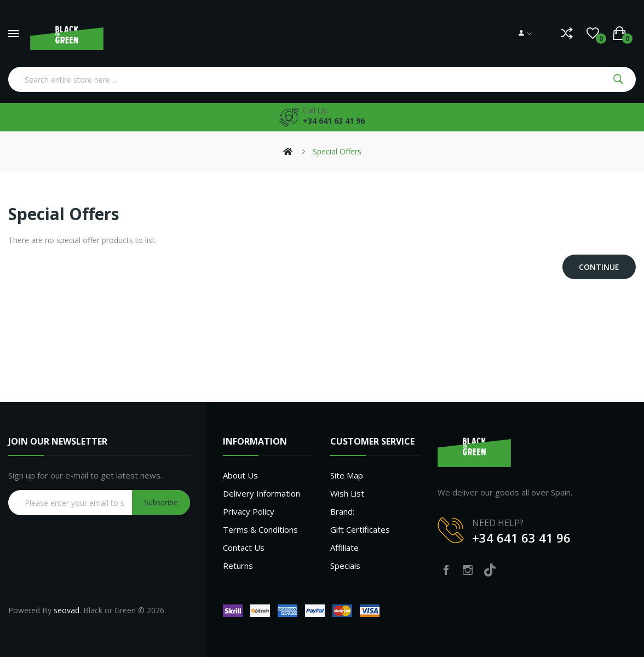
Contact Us (244, 547)
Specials (345, 566)
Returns (238, 566)
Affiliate (344, 547)
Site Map (347, 475)
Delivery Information (261, 493)
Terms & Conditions (260, 529)
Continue (599, 267)
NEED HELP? (498, 523)
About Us (240, 475)
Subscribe (161, 502)
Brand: (342, 511)
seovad (67, 610)
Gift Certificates (360, 529)
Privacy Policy (249, 511)
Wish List (347, 493)
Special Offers (337, 151)
